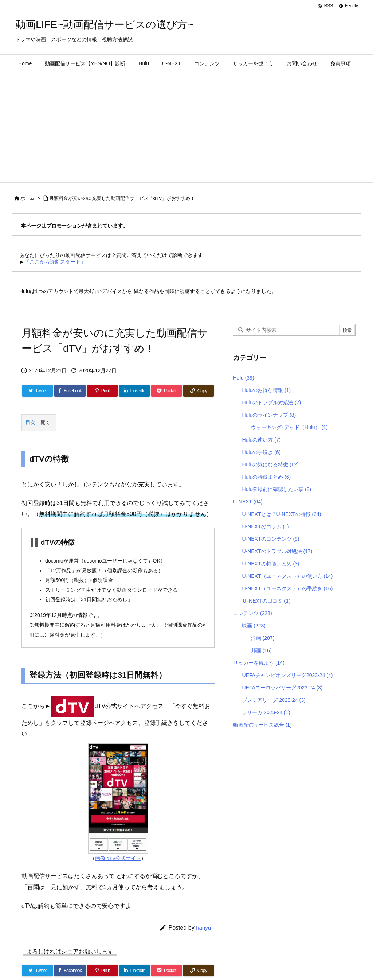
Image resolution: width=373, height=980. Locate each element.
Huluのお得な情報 (266, 390)
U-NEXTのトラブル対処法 (277, 551)
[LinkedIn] (134, 391)
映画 (254, 626)
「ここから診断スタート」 (55, 262)
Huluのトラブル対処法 (271, 402)
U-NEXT (248, 502)
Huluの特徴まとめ (266, 477)
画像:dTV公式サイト (118, 858)
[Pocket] (166, 391)
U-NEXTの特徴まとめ (270, 564)
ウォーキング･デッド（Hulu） (289, 427)
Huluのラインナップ (269, 415)
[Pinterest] (102, 391)
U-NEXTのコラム (265, 526)
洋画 (263, 638)
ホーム (28, 198)
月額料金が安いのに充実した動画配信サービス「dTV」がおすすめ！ (122, 198)
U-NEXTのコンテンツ (270, 539)
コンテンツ (253, 613)
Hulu (244, 378)
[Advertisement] (186, 128)
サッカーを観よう (259, 663)
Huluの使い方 (261, 440)
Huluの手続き (261, 452)
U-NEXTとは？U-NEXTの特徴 (281, 514)
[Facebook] (70, 391)
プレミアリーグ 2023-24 (274, 700)
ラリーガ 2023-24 (266, 712)
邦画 (261, 650)
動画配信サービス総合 (262, 725)
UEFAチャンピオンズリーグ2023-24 (287, 675)
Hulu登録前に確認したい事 (276, 489)
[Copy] (199, 391)
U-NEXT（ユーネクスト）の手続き (287, 588)
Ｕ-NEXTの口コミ (266, 601)
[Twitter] (38, 391)
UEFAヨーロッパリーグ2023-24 (282, 688)
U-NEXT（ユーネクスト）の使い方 (287, 576)
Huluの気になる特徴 (270, 464)
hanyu (203, 928)
